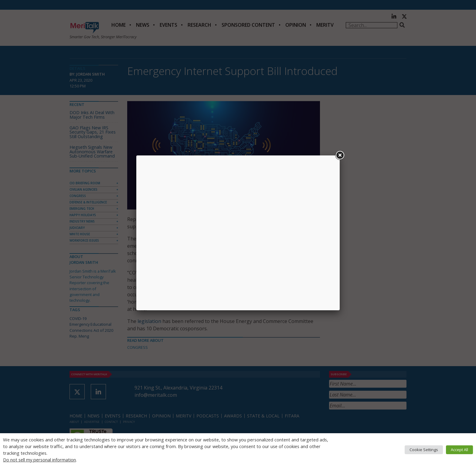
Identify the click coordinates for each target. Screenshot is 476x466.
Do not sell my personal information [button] (39, 460)
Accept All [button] (459, 450)
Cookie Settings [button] (424, 450)
